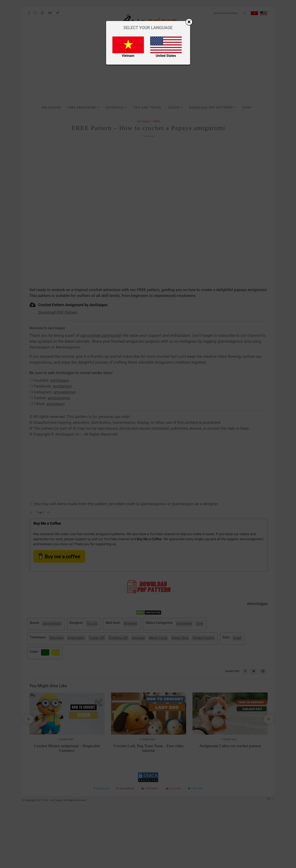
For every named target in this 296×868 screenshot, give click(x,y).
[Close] (189, 22)
